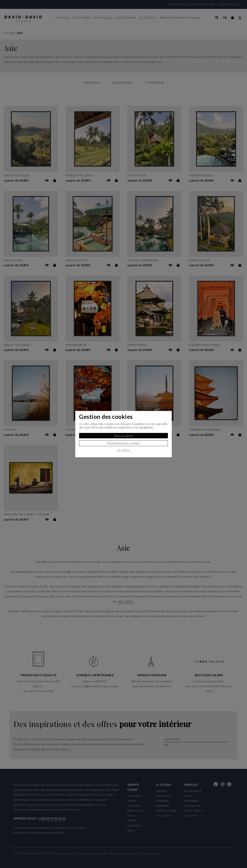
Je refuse (124, 450)
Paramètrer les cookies (123, 443)
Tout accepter (124, 436)
